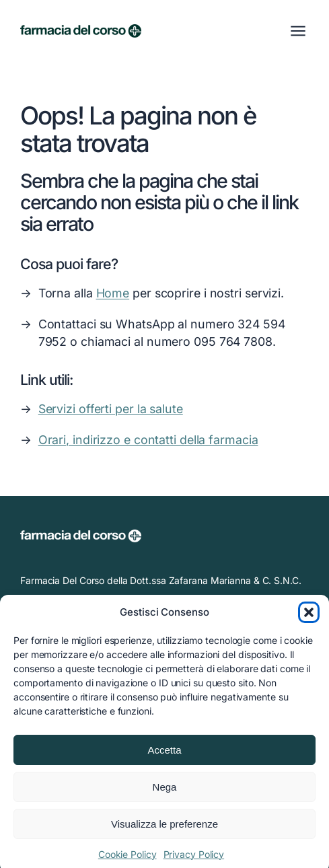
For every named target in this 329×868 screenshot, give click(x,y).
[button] (309, 618)
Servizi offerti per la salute (111, 409)
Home (113, 293)
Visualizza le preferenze (164, 830)
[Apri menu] (298, 31)
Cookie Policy (127, 860)
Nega (165, 793)
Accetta (164, 756)
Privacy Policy (194, 860)
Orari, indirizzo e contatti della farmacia (148, 440)
